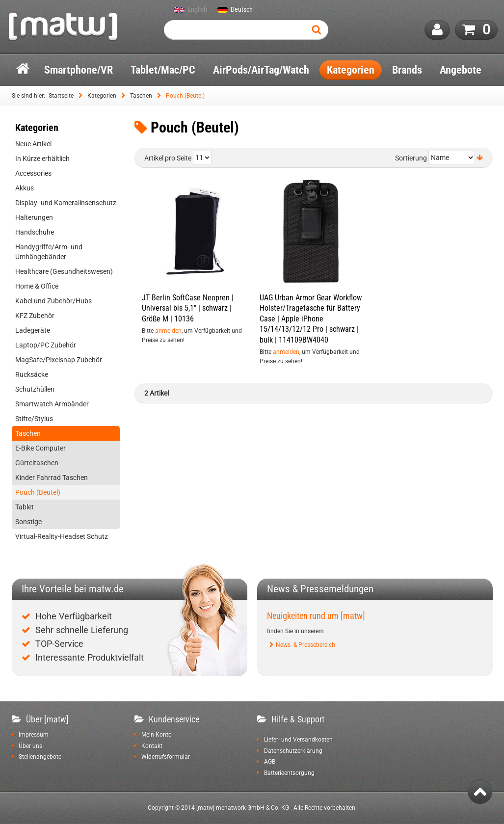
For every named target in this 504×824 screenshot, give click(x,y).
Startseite (61, 96)
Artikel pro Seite (168, 158)
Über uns (30, 746)
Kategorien (102, 96)
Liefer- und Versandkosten (298, 740)
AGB (270, 762)
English (197, 10)
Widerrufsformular (166, 757)
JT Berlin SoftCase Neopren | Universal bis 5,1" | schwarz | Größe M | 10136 (188, 308)
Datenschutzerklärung (293, 751)
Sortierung (411, 158)
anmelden (168, 331)
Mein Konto (157, 735)
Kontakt (152, 746)
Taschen (141, 96)
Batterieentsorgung (289, 773)
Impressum (34, 735)
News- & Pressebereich (305, 645)
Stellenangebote (40, 757)
